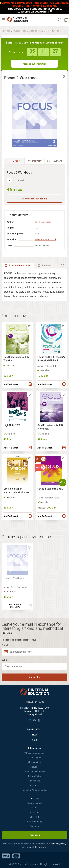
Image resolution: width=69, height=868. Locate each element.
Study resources (20, 31)
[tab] (35, 161)
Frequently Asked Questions (34, 790)
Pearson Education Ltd (45, 239)
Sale (35, 740)
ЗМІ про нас (35, 781)
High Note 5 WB (12, 425)
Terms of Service (34, 847)
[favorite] (63, 76)
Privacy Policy (35, 776)
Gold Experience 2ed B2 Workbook (16, 359)
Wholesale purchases (34, 753)
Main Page (6, 31)
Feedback (35, 835)
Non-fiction (35, 812)
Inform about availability (34, 199)
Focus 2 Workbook (14, 578)
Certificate (35, 826)
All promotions (35, 762)
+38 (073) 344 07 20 (35, 702)
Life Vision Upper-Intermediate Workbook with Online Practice (16, 491)
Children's (34, 817)
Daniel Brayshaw (43, 222)
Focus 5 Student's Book (50, 489)
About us (34, 767)
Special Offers (34, 730)
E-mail (5, 645)
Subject (5, 660)
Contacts (34, 785)
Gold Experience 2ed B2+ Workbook (51, 427)
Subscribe (34, 677)
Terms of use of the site (35, 772)
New (35, 735)
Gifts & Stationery (34, 822)
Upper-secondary (36, 31)
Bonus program (34, 758)
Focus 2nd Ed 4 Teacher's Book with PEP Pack (51, 359)
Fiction (34, 808)
